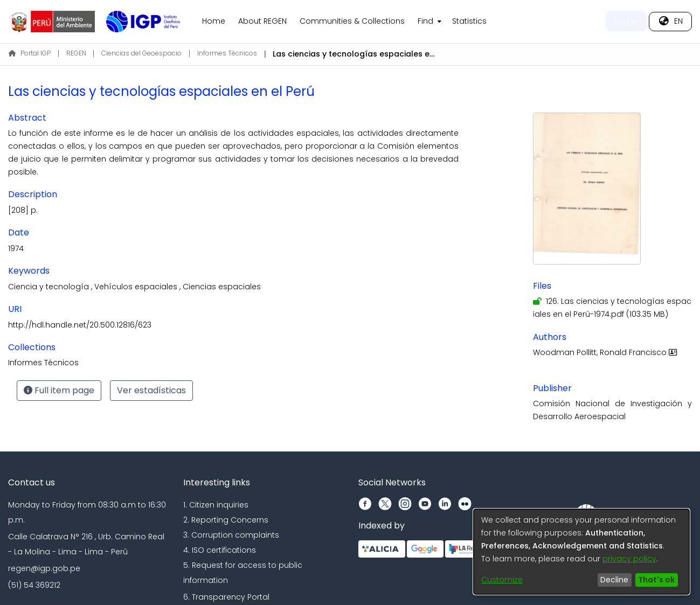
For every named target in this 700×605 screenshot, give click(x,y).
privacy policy (629, 559)
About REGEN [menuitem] (262, 21)
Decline (614, 580)
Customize (502, 580)
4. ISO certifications (220, 550)
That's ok (656, 580)
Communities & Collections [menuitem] (352, 21)
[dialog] (581, 552)
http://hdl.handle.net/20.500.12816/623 (80, 325)
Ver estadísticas (151, 390)
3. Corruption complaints (231, 535)
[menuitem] (428, 22)
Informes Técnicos (227, 53)
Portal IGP (30, 53)
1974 (16, 248)
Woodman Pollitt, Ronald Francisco (606, 352)
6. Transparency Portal (226, 597)
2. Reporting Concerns (226, 520)
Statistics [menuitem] (469, 21)
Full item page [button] (59, 390)
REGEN (76, 53)
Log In (626, 21)
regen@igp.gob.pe (44, 568)
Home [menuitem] (214, 21)
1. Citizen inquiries (216, 505)
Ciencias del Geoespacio (141, 53)
